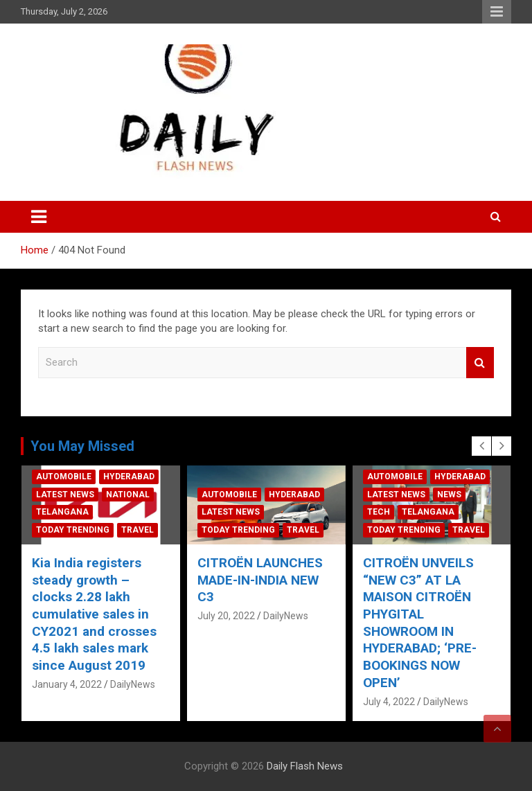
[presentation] (481, 446)
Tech (379, 512)
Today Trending (73, 530)
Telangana (62, 512)
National (128, 495)
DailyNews (133, 684)
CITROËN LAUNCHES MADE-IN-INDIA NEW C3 (260, 580)
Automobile (64, 477)
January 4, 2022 (67, 684)
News (449, 495)
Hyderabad (129, 477)
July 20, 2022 (226, 616)
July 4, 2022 (389, 702)
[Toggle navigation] (39, 217)
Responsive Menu (497, 12)
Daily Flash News (305, 766)
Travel (138, 530)
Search (480, 363)
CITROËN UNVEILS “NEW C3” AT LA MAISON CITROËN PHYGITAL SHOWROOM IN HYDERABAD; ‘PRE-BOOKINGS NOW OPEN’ (420, 623)
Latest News (65, 495)
